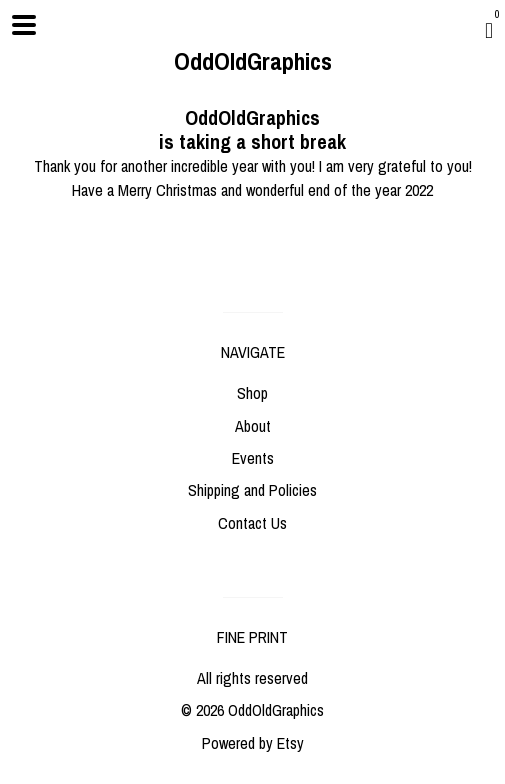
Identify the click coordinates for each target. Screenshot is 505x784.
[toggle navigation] (24, 25)
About (253, 426)
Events (253, 458)
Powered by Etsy (253, 743)
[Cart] (489, 30)
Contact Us (252, 523)
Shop (252, 393)
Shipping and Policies (252, 490)
